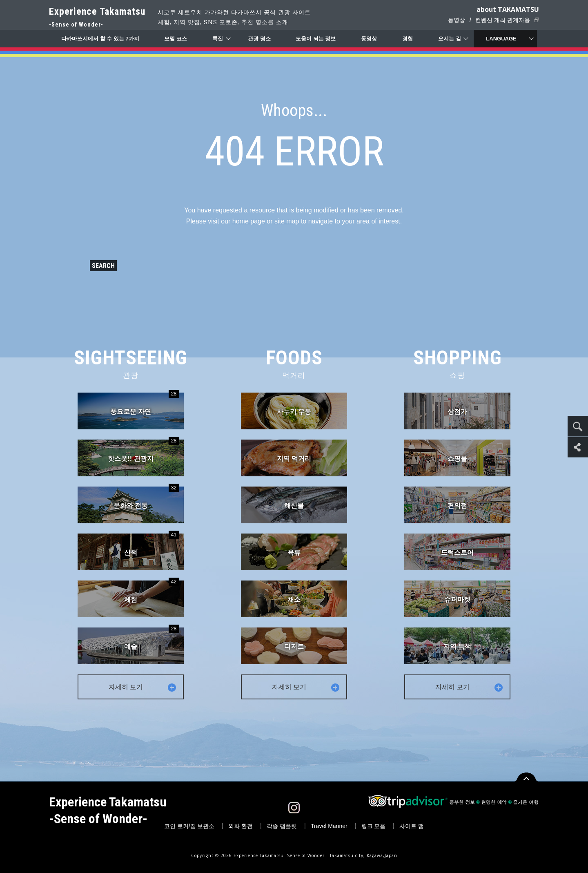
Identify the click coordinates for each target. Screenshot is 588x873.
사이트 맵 (412, 826)
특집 (218, 39)
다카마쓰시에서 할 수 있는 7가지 (100, 39)
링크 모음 (374, 826)
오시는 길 (450, 39)
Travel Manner (329, 826)
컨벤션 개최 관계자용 (503, 20)
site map (287, 221)
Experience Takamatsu (97, 18)
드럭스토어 (457, 553)
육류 (294, 553)
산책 (151, 545)
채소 (294, 599)
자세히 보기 (143, 687)
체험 (151, 592)
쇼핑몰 (457, 459)
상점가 (457, 412)
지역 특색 (457, 646)
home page (249, 221)
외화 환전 (241, 826)
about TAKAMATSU (508, 9)
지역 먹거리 (294, 459)
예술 (151, 639)
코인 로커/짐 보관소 (189, 826)
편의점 (457, 506)
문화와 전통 (146, 498)
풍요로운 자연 (145, 404)
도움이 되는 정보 (316, 39)
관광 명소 (259, 39)
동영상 (457, 20)
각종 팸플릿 (282, 826)
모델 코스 (176, 39)
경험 (408, 39)
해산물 (294, 506)
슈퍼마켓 (457, 599)
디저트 (294, 646)
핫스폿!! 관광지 (143, 451)
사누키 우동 (294, 412)
